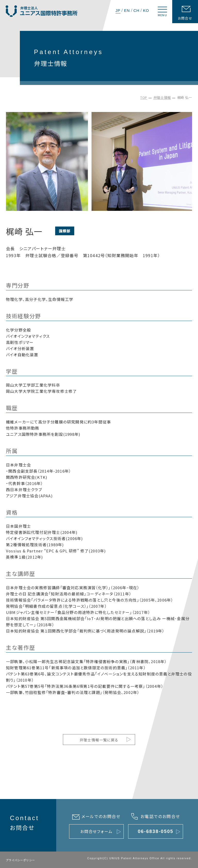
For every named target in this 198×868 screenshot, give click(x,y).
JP (118, 10)
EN (127, 10)
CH (136, 10)
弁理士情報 (162, 97)
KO (146, 10)
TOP (144, 97)
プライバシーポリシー (20, 860)
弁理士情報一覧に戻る (99, 740)
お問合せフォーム (96, 831)
